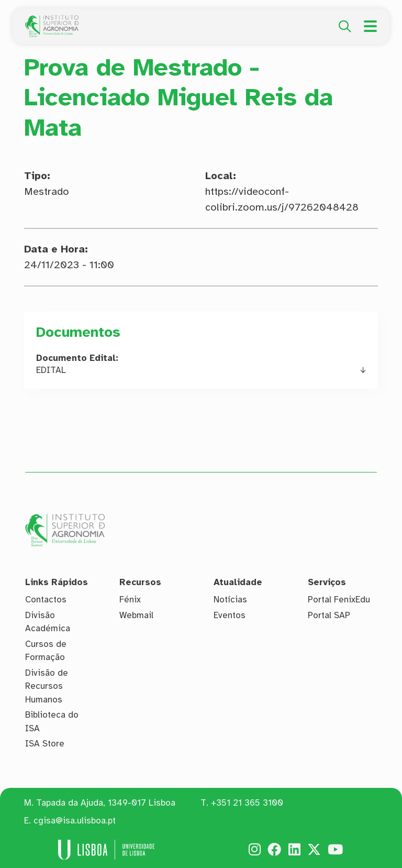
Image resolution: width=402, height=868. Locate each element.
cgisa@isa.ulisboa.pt (75, 821)
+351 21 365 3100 (247, 803)
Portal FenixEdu (339, 600)
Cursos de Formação (46, 651)
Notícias (230, 600)
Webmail (136, 615)
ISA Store (45, 744)
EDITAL (51, 370)
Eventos (230, 615)
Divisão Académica (48, 622)
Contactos (46, 600)
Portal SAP (329, 615)
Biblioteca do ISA (52, 722)
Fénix (130, 600)
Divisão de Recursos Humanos (47, 686)
